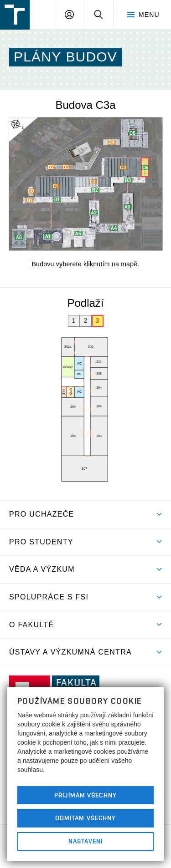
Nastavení (85, 841)
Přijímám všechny (85, 795)
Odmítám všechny (86, 818)
